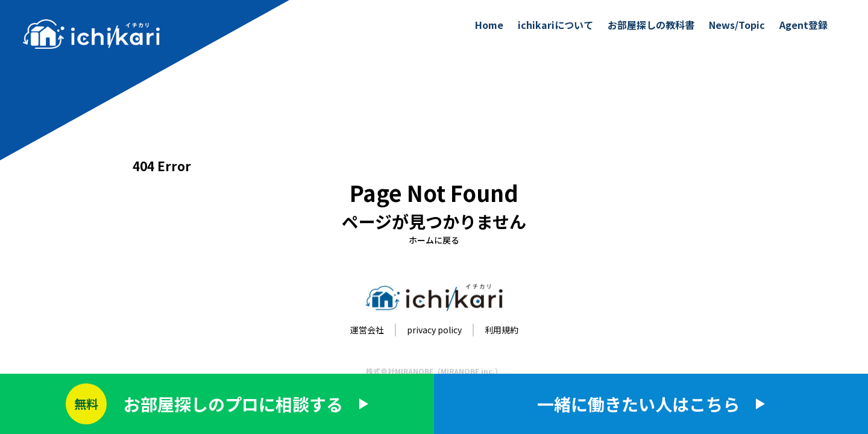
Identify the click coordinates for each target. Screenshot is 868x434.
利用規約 (502, 330)
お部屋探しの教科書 (651, 25)
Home (489, 25)
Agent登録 (804, 25)
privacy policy (434, 330)
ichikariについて (555, 25)
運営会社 (367, 330)
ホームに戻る (434, 240)
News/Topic (737, 25)
